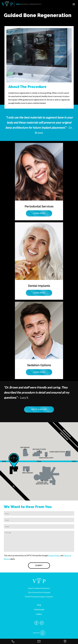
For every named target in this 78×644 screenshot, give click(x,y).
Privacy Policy (54, 555)
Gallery (39, 614)
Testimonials (39, 609)
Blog (39, 605)
